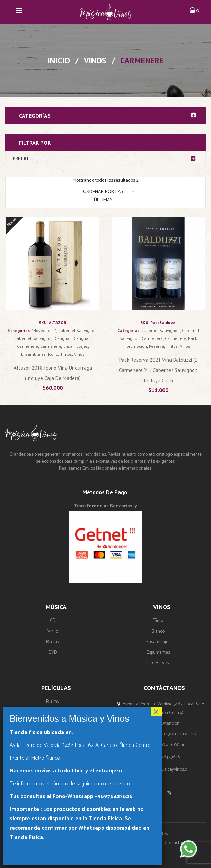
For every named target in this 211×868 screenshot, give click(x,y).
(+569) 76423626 (164, 757)
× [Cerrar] (156, 712)
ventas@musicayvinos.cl (165, 770)
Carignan (63, 338)
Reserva (156, 346)
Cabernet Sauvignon (77, 330)
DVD (53, 653)
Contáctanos (177, 843)
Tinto (158, 621)
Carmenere (28, 346)
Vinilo (53, 631)
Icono (53, 354)
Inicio (59, 60)
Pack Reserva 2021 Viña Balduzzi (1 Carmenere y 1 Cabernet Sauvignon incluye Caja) (158, 370)
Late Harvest (158, 663)
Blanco (158, 631)
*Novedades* (44, 330)
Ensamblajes (76, 346)
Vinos (95, 60)
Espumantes (158, 653)
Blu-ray (53, 642)
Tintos (66, 354)
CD (53, 621)
